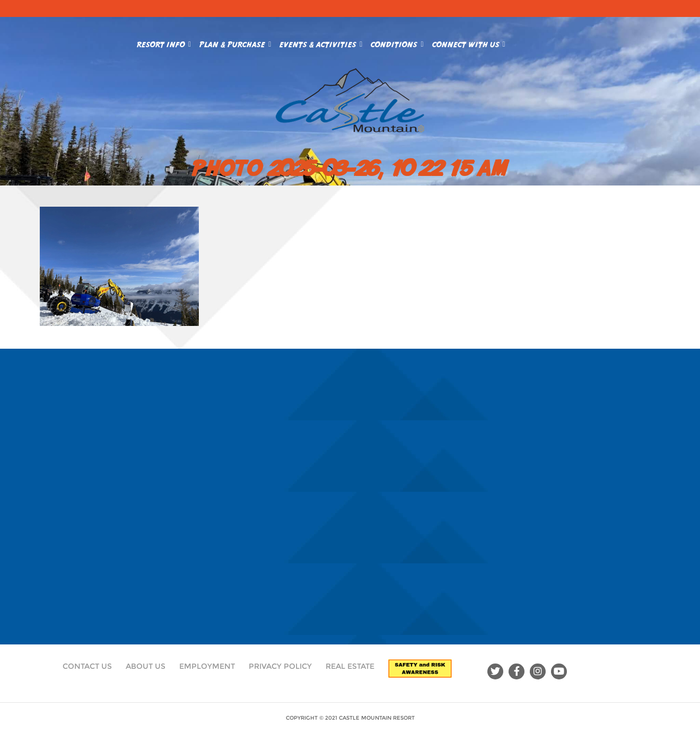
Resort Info (164, 42)
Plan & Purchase (235, 42)
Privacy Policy (280, 666)
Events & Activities (321, 42)
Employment (207, 666)
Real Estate (350, 666)
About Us (146, 666)
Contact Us (87, 666)
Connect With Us (469, 42)
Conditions (397, 42)
